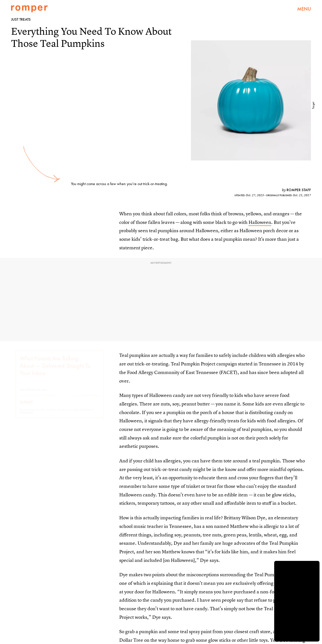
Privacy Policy (27, 417)
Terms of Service (82, 414)
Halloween (260, 222)
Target (313, 105)
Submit (26, 407)
